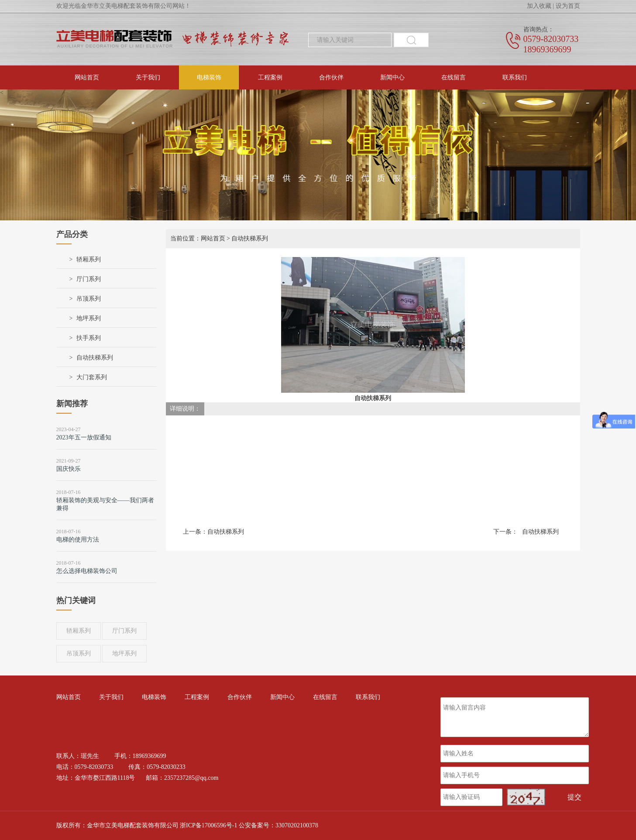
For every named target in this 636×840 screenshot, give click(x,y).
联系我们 (515, 77)
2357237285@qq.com (191, 778)
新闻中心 (392, 77)
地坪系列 (89, 318)
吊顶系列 (89, 299)
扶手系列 (89, 338)
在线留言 (454, 77)
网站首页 (87, 77)
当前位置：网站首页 (198, 238)
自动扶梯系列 (95, 358)
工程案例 (270, 77)
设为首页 (568, 6)
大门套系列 (92, 377)
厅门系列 (89, 279)
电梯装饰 (209, 77)
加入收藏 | (540, 6)
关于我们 (148, 77)
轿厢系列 (89, 259)
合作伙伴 (331, 77)
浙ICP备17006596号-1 (208, 825)
